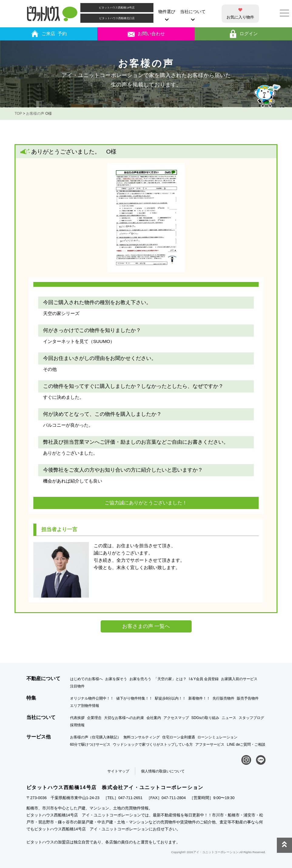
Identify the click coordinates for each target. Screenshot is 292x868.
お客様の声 (35, 114)
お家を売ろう (140, 679)
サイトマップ (118, 771)
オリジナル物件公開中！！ (92, 698)
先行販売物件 (223, 698)
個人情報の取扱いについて (163, 771)
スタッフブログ (251, 718)
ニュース (229, 718)
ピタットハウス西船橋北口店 (117, 18)
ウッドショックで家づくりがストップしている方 (153, 744)
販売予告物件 (248, 698)
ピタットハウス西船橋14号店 (117, 8)
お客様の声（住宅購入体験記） (96, 737)
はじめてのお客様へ (86, 679)
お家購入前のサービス (239, 679)
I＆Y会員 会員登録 (204, 679)
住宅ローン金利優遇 (179, 737)
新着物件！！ (199, 698)
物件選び (167, 15)
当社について (193, 15)
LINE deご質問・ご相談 (246, 744)
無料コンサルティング (142, 737)
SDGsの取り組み (205, 718)
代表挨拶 (77, 718)
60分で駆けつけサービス (90, 744)
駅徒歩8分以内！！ (171, 698)
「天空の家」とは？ (170, 679)
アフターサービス (210, 744)
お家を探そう (116, 679)
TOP (18, 114)
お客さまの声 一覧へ (146, 626)
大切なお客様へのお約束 (124, 718)
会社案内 (154, 718)
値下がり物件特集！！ (134, 698)
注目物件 (77, 686)
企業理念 (94, 718)
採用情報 (77, 725)
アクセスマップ (176, 718)
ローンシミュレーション (217, 737)
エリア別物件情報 (85, 706)
